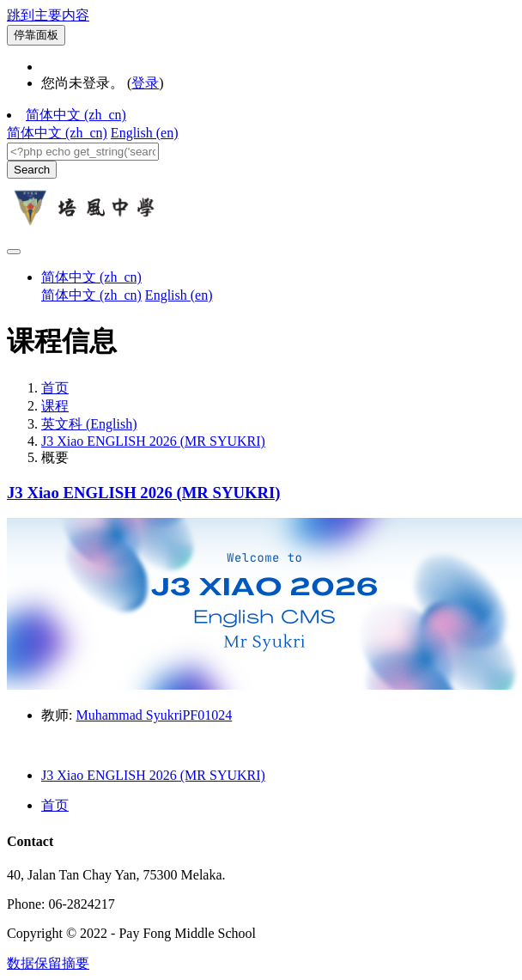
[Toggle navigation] (14, 252)
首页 (55, 388)
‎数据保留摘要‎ (48, 963)
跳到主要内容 (48, 15)
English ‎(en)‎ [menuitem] (145, 133)
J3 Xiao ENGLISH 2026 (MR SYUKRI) (153, 441)
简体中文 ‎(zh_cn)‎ (76, 115)
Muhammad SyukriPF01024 (154, 715)
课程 (55, 406)
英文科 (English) (89, 424)
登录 (145, 83)
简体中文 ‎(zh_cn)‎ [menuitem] (57, 133)
